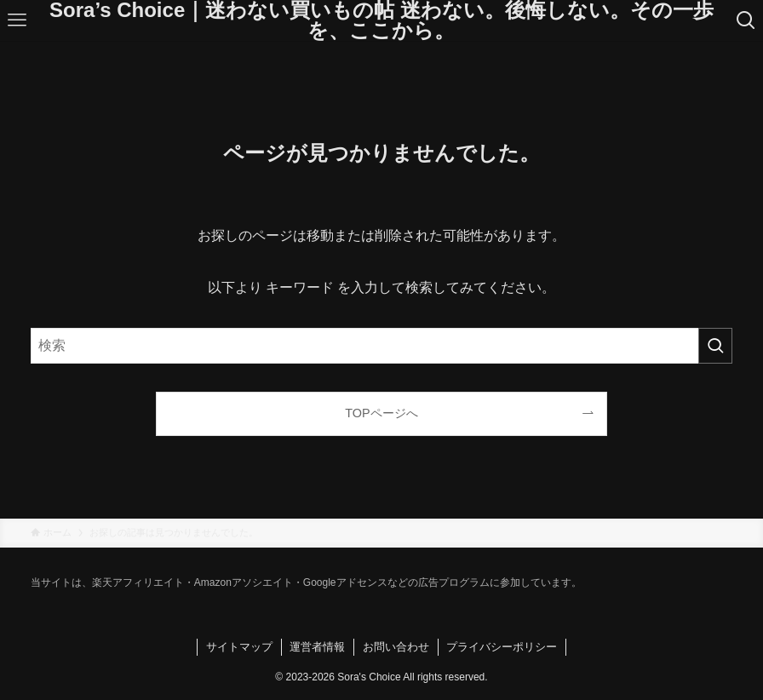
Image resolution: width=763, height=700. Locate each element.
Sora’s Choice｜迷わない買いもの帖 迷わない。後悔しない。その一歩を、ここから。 (381, 20)
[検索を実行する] (715, 346)
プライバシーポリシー (502, 647)
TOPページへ (381, 413)
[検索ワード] (381, 346)
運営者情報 (317, 647)
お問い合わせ (396, 647)
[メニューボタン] (17, 20)
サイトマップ (239, 647)
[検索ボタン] (746, 20)
